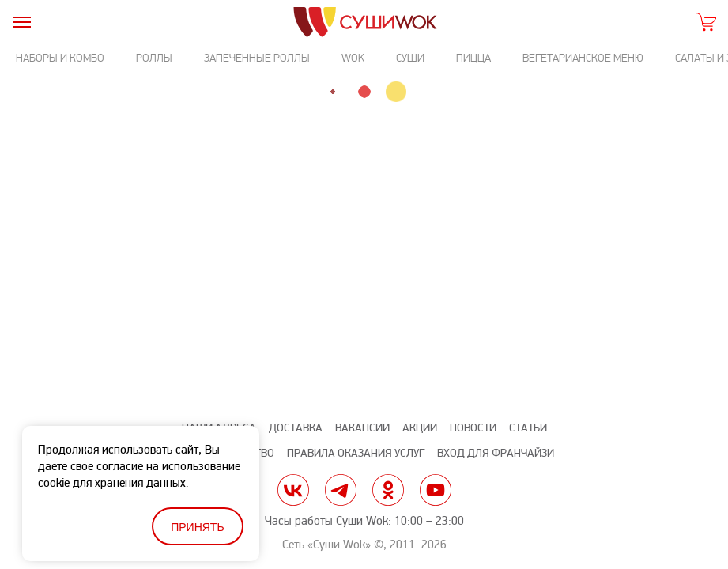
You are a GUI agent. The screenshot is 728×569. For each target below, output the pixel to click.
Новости (473, 428)
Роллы (154, 58)
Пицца (473, 58)
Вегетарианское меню (583, 58)
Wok (353, 58)
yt (436, 490)
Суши (410, 58)
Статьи (528, 428)
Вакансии (362, 428)
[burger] (22, 22)
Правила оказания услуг (356, 453)
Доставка (296, 428)
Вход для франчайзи (496, 453)
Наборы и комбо (60, 58)
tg (341, 490)
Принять (197, 527)
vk (293, 490)
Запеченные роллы (257, 58)
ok (388, 490)
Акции (420, 428)
